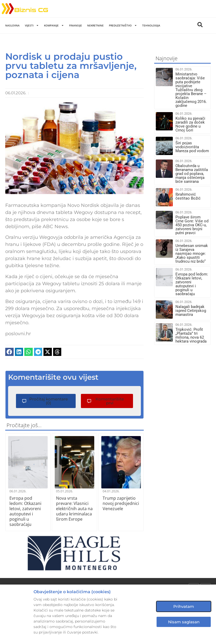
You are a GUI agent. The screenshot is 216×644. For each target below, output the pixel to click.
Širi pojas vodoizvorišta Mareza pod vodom (192, 147)
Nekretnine (95, 25)
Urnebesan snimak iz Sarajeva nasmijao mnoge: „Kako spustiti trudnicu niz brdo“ (192, 254)
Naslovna (12, 25)
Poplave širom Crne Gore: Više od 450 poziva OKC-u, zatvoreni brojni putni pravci (192, 225)
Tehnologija (151, 25)
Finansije (76, 25)
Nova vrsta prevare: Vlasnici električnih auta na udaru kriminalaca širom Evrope (74, 509)
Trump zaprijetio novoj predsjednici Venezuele (121, 503)
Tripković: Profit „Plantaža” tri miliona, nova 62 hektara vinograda (191, 335)
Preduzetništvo (123, 25)
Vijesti (32, 25)
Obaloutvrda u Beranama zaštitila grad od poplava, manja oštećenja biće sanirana (192, 174)
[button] (9, 352)
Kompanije (54, 25)
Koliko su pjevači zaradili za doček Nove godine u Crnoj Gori (190, 124)
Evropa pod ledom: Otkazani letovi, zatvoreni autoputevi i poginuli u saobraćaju (25, 511)
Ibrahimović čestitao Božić (188, 196)
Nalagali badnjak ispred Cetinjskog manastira (191, 311)
